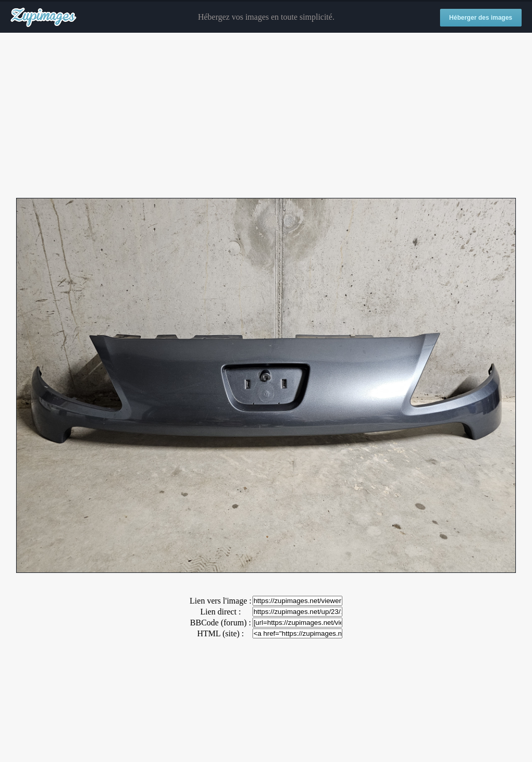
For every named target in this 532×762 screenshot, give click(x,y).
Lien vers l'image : (221, 601)
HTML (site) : (220, 633)
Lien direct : (220, 612)
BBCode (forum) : (221, 623)
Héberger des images (481, 18)
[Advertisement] (266, 116)
